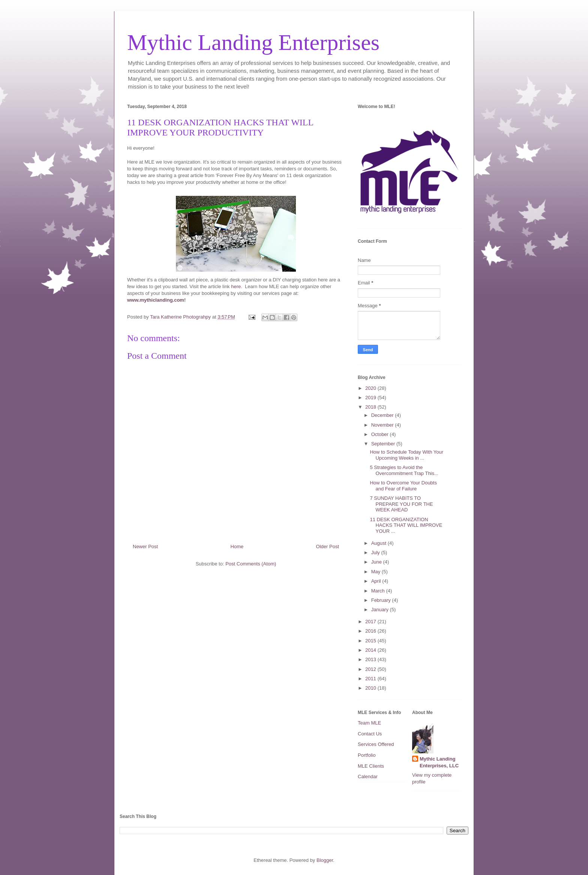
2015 (371, 641)
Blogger (325, 860)
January (381, 610)
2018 (371, 407)
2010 (371, 688)
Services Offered (376, 744)
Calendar (368, 777)
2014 (371, 650)
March (379, 591)
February (382, 600)
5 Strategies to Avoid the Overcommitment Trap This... (404, 470)
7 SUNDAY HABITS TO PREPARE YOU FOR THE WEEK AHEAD (401, 504)
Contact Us (370, 734)
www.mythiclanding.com (156, 300)
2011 (371, 679)
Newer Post (145, 546)
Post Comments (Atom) (251, 564)
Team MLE (369, 723)
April (377, 581)
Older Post (328, 546)
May (376, 572)
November (383, 425)
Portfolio (367, 755)
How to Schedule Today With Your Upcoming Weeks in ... (406, 455)
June (377, 562)
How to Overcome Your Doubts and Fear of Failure (403, 486)
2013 (371, 659)
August (379, 543)
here (236, 286)
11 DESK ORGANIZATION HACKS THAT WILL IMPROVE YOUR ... (406, 525)
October (381, 434)
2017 (371, 622)
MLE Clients (371, 766)
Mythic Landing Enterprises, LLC (439, 762)
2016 (371, 631)
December (383, 415)
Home (237, 546)
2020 (371, 388)
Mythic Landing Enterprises (253, 42)
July (376, 553)
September (384, 444)
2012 (371, 669)
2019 (371, 398)
